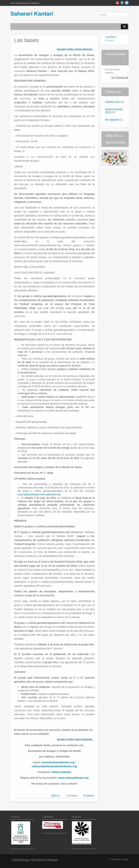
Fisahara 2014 (113, 102)
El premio (89, 796)
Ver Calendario (120, 78)
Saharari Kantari (32, 14)
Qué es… (56, 796)
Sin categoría (112, 120)
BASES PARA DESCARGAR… (76, 49)
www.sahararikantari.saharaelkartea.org (39, 494)
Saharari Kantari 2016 (114, 111)
